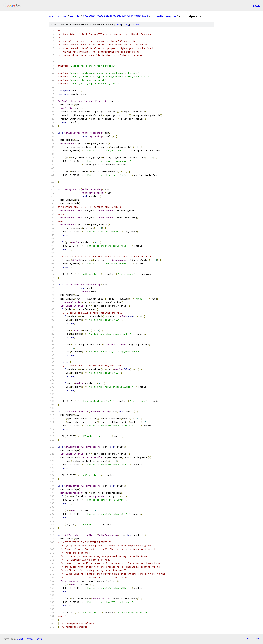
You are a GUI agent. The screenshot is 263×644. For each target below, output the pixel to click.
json (257, 639)
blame (136, 25)
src (65, 16)
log (127, 25)
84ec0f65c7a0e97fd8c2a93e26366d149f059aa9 (115, 16)
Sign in (256, 5)
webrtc (54, 16)
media (159, 16)
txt (249, 639)
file (118, 25)
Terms (39, 639)
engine (171, 16)
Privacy (29, 639)
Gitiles (20, 639)
